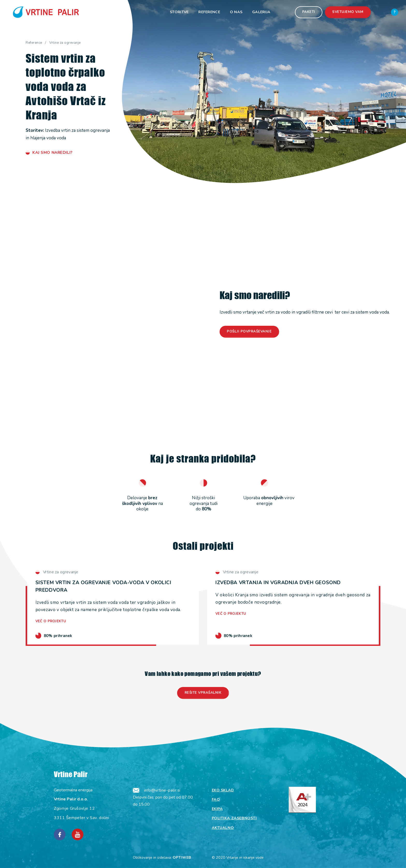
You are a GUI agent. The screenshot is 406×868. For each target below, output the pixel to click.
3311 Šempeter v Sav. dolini (81, 818)
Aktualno (223, 828)
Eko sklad (223, 790)
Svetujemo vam (348, 12)
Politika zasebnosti (234, 818)
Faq (216, 800)
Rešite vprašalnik (203, 693)
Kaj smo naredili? (52, 153)
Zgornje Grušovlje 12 (74, 808)
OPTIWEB (182, 858)
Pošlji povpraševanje (249, 331)
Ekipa (217, 809)
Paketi (309, 12)
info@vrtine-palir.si (162, 790)
